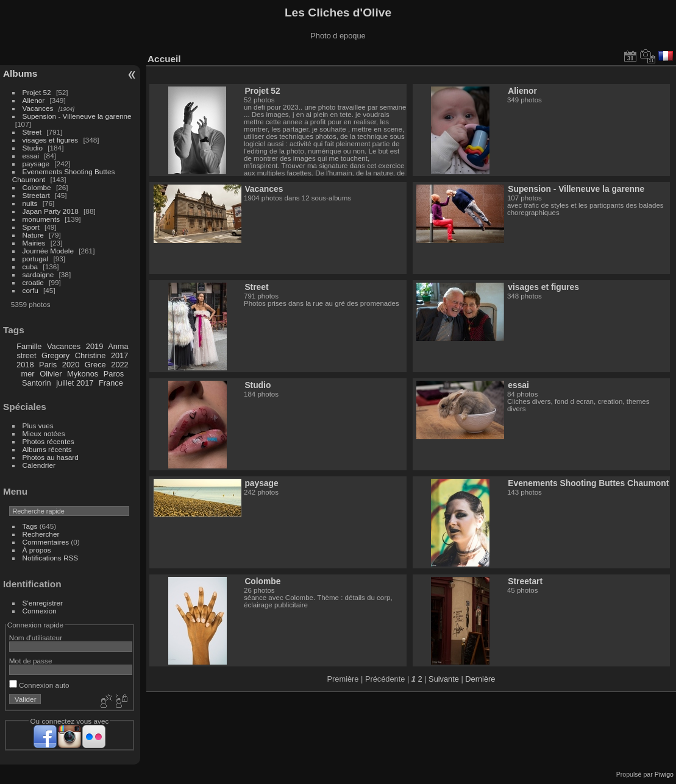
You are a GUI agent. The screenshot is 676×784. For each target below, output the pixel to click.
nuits (30, 203)
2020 (71, 365)
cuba (30, 267)
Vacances (38, 108)
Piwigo (664, 774)
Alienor (34, 100)
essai (31, 156)
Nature (33, 235)
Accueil (164, 59)
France (111, 383)
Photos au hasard (51, 457)
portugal (36, 259)
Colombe (37, 187)
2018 (25, 365)
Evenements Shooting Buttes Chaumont (588, 483)
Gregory (55, 355)
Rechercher (41, 534)
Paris (48, 365)
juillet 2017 (75, 383)
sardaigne (38, 274)
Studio (33, 148)
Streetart (36, 195)
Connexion (40, 611)
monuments (41, 219)
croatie (33, 282)
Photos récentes (48, 441)
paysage (36, 164)
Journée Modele (48, 251)
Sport (31, 227)
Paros (114, 374)
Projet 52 (37, 92)
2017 (119, 355)
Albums (20, 73)
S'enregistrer (43, 603)
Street (32, 132)
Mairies (34, 243)
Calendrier (39, 465)
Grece (95, 365)
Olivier (51, 374)
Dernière (480, 679)
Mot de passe (31, 661)
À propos (37, 550)
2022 (119, 365)
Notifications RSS (51, 558)
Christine (91, 355)
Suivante (444, 679)
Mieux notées (44, 433)
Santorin (37, 383)
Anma (118, 346)
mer (28, 374)
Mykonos (83, 374)
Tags (30, 526)
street (26, 355)
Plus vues (38, 426)
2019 (94, 346)
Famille (29, 346)
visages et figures (51, 140)
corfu (30, 290)
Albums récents (47, 449)
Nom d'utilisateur (36, 637)
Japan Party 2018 (51, 211)
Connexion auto (39, 685)
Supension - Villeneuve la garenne (77, 116)
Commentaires (46, 542)
